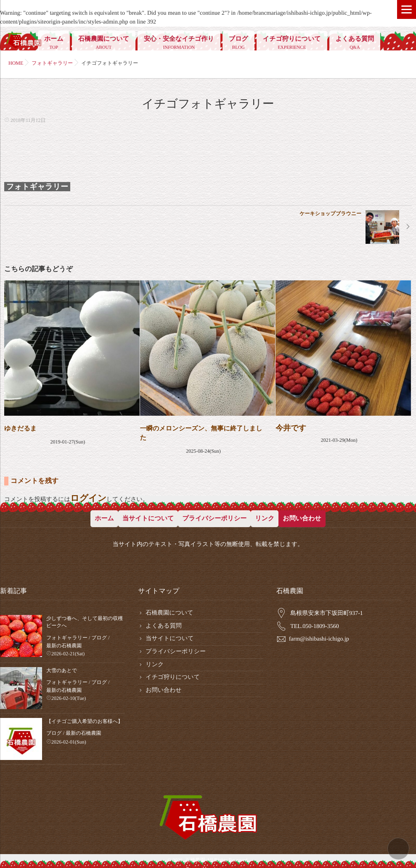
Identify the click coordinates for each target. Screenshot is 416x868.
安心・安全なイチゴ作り (179, 44)
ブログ (238, 44)
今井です (291, 428)
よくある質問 (355, 44)
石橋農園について (104, 44)
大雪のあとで (62, 667)
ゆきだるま (24, 428)
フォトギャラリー (37, 187)
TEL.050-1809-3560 (314, 623)
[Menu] (407, 9)
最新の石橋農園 (64, 642)
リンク (265, 515)
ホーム (54, 44)
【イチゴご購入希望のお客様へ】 (85, 718)
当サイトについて (148, 515)
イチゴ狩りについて (292, 44)
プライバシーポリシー (214, 515)
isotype (221, 854)
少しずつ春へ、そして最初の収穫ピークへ (85, 619)
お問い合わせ (302, 515)
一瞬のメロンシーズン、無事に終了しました (201, 432)
